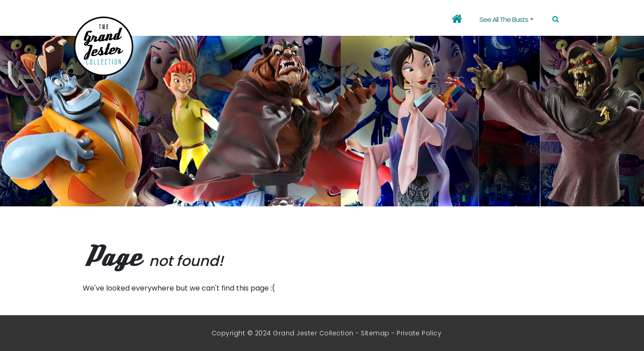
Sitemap (375, 333)
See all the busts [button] (504, 19)
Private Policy (419, 333)
